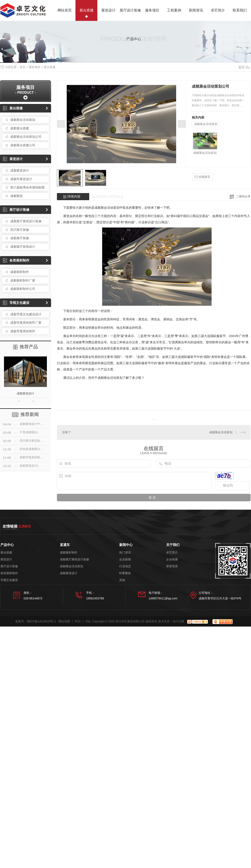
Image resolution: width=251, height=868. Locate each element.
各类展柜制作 (16, 260)
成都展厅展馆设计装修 (26, 221)
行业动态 (125, 566)
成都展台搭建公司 (23, 145)
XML (88, 621)
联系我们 (240, 10)
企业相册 (172, 559)
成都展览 (16, 196)
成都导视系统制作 (23, 331)
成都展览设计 (20, 170)
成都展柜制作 (20, 272)
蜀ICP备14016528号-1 (41, 621)
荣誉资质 (172, 566)
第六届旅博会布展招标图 (27, 187)
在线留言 (202, 177)
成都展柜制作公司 (23, 289)
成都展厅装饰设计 (23, 247)
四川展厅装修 (20, 230)
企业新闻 (125, 559)
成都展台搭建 (20, 128)
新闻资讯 (196, 10)
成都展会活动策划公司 (26, 137)
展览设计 (108, 10)
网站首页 (65, 10)
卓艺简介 (218, 10)
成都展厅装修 (20, 238)
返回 (244, 67)
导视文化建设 (16, 303)
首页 (23, 67)
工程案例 (174, 10)
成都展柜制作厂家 (23, 280)
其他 (122, 580)
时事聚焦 (125, 573)
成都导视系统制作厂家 (26, 323)
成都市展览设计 (21, 179)
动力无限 (178, 621)
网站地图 (64, 621)
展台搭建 (87, 10)
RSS (78, 621)
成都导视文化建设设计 (26, 314)
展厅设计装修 (130, 10)
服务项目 (152, 10)
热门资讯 (125, 553)
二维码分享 (243, 196)
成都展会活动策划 (23, 120)
